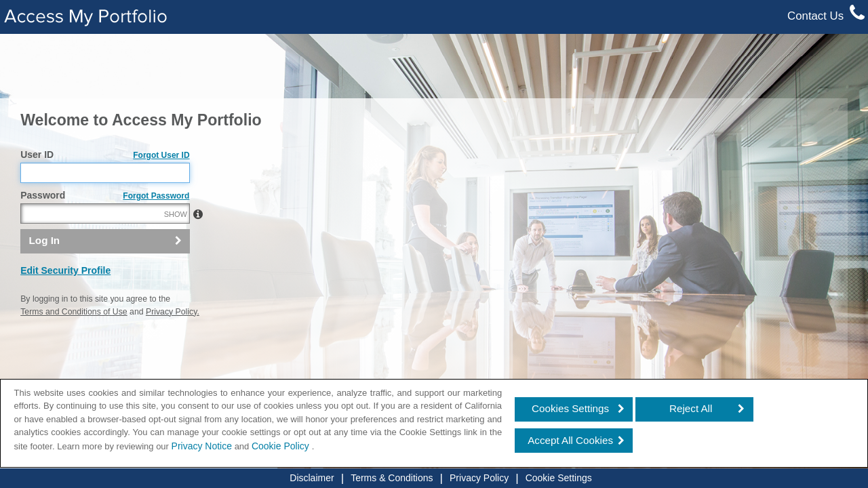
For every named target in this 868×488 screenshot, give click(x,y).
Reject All (691, 408)
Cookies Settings (570, 408)
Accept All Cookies (570, 440)
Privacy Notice (202, 446)
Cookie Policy (282, 446)
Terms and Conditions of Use (74, 341)
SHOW (176, 243)
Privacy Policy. (173, 341)
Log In (45, 269)
